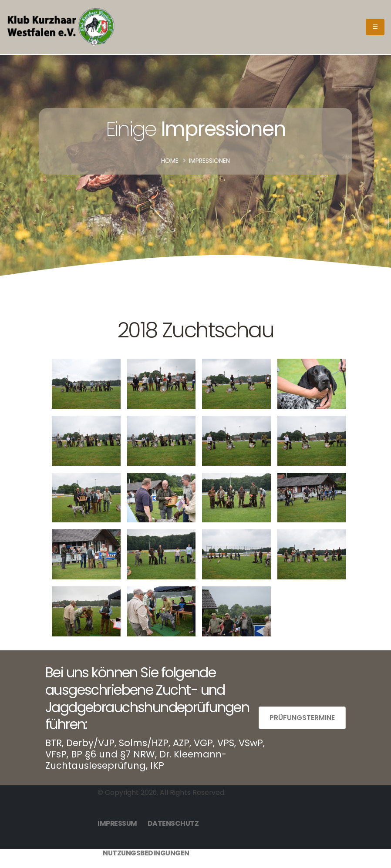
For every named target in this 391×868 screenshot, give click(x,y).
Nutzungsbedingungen (146, 853)
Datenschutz (173, 823)
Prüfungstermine (302, 718)
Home (170, 161)
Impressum (117, 823)
